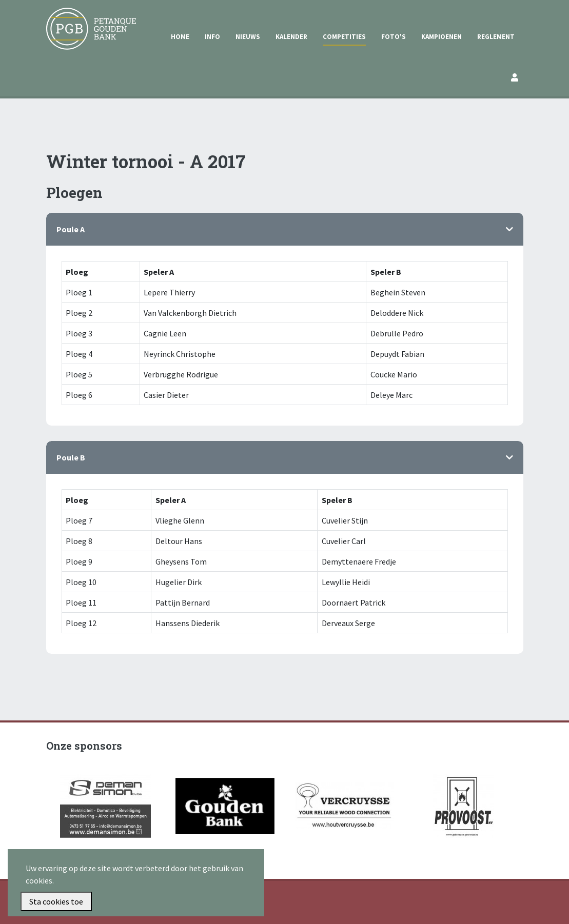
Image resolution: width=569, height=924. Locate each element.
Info (212, 37)
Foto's (394, 37)
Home (180, 37)
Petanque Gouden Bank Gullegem (87, 20)
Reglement (496, 37)
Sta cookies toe (56, 901)
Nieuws (248, 37)
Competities (344, 37)
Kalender (291, 37)
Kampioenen (442, 37)
